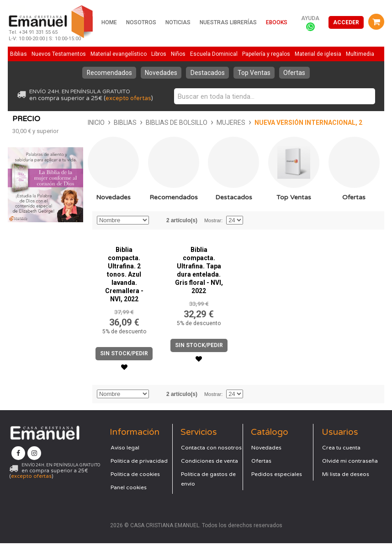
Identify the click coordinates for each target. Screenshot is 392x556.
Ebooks (277, 22)
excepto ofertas (128, 98)
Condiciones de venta (209, 474)
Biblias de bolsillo (101, 123)
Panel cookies (129, 500)
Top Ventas (255, 73)
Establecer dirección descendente (157, 233)
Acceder (346, 22)
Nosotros (141, 22)
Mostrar (213, 233)
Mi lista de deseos (346, 487)
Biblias (50, 123)
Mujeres (156, 123)
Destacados (208, 73)
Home (109, 22)
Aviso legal (125, 460)
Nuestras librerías (228, 22)
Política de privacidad (139, 474)
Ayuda (310, 18)
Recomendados (108, 73)
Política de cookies (135, 487)
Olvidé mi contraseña (350, 474)
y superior (35, 244)
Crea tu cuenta (341, 460)
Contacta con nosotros (211, 460)
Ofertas (296, 73)
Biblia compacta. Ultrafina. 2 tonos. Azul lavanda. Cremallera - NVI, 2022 (124, 287)
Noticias (178, 22)
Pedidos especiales (277, 487)
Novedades (161, 73)
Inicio (21, 123)
